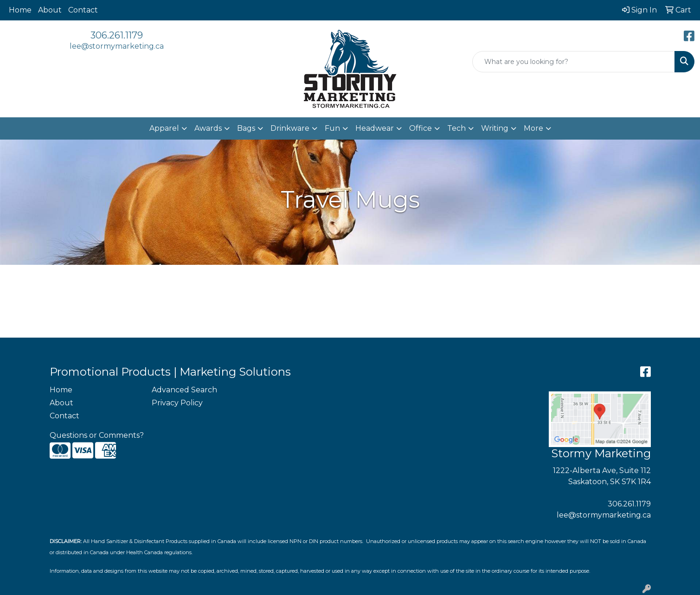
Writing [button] (495, 128)
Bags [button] (246, 128)
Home (20, 10)
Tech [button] (456, 128)
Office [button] (421, 128)
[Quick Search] (574, 62)
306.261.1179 (117, 35)
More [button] (533, 128)
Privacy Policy (177, 403)
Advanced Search (184, 390)
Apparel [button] (164, 128)
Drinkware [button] (290, 128)
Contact (83, 10)
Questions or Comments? (97, 435)
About (50, 10)
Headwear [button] (375, 128)
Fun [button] (332, 128)
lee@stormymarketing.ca (117, 46)
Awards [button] (208, 128)
